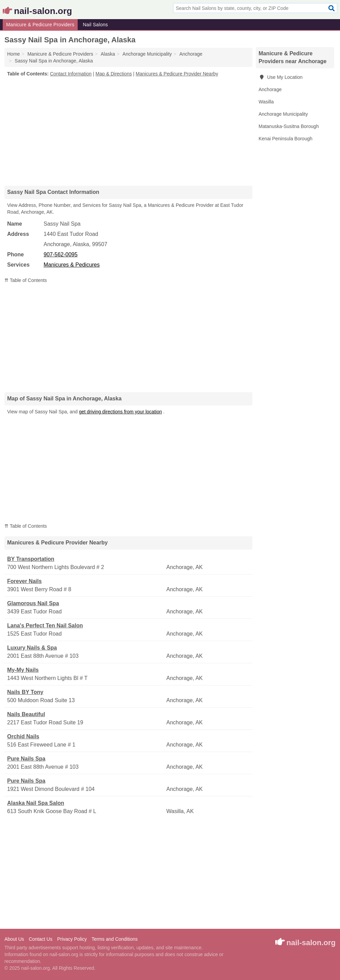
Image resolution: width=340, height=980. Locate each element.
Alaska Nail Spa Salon (36, 803)
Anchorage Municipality (283, 114)
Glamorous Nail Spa (33, 603)
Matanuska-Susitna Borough (289, 126)
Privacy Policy (72, 939)
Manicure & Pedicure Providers (40, 25)
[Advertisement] (128, 131)
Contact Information (71, 74)
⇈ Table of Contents (26, 280)
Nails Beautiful (26, 714)
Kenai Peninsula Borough (285, 139)
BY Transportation (31, 559)
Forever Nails (24, 581)
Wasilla (266, 102)
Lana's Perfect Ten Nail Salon (45, 626)
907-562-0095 (61, 254)
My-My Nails (23, 670)
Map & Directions (114, 74)
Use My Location (281, 77)
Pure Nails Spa (26, 759)
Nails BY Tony (25, 692)
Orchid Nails (23, 736)
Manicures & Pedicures (72, 265)
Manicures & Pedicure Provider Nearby (177, 74)
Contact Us (40, 939)
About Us (14, 939)
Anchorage (270, 89)
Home (13, 54)
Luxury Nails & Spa (32, 648)
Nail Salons (95, 25)
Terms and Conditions (115, 939)
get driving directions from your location (121, 412)
